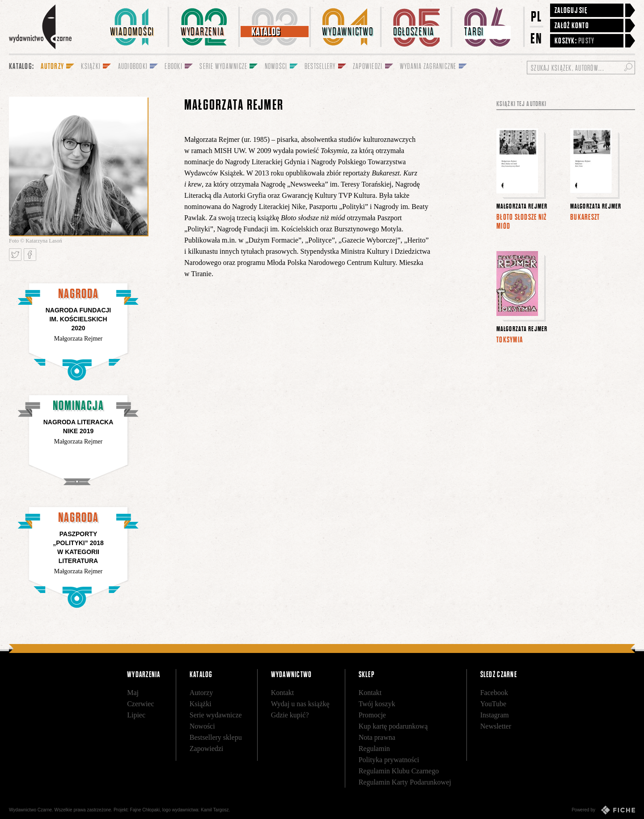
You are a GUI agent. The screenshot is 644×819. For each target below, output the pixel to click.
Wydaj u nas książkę (300, 704)
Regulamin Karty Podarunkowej (405, 782)
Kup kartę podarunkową (393, 726)
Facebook (494, 693)
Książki (201, 704)
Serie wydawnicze (216, 715)
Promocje (372, 715)
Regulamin (374, 749)
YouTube (493, 704)
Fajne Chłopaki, (146, 810)
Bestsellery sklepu (216, 737)
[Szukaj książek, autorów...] (581, 68)
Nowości (202, 726)
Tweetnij (15, 255)
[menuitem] (134, 27)
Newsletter (496, 726)
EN (537, 38)
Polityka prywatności (389, 760)
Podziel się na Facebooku (30, 255)
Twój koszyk (377, 704)
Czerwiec (140, 704)
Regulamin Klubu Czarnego (399, 771)
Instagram (495, 715)
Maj (133, 693)
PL (537, 16)
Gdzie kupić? (290, 715)
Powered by (603, 810)
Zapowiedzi (207, 749)
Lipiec (136, 715)
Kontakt (283, 693)
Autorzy (201, 693)
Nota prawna (377, 737)
